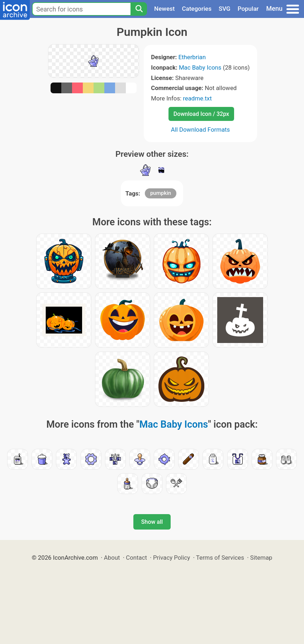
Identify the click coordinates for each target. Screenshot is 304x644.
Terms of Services (220, 558)
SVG (225, 9)
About (112, 558)
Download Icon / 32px (201, 114)
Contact (136, 558)
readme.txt (197, 98)
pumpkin (161, 193)
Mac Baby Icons (200, 67)
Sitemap (261, 558)
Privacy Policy (172, 558)
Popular (248, 9)
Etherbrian (192, 57)
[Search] (139, 9)
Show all (152, 522)
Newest (164, 9)
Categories (197, 9)
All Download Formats (201, 130)
